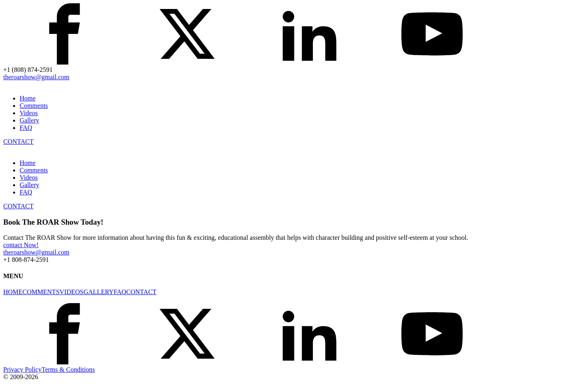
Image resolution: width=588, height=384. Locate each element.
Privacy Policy (22, 369)
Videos (29, 113)
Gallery (29, 120)
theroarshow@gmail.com (36, 77)
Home (28, 98)
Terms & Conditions (68, 369)
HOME (13, 292)
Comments (34, 106)
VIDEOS (72, 292)
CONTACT (18, 142)
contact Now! (21, 245)
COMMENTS (41, 292)
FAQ (26, 128)
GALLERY (98, 292)
